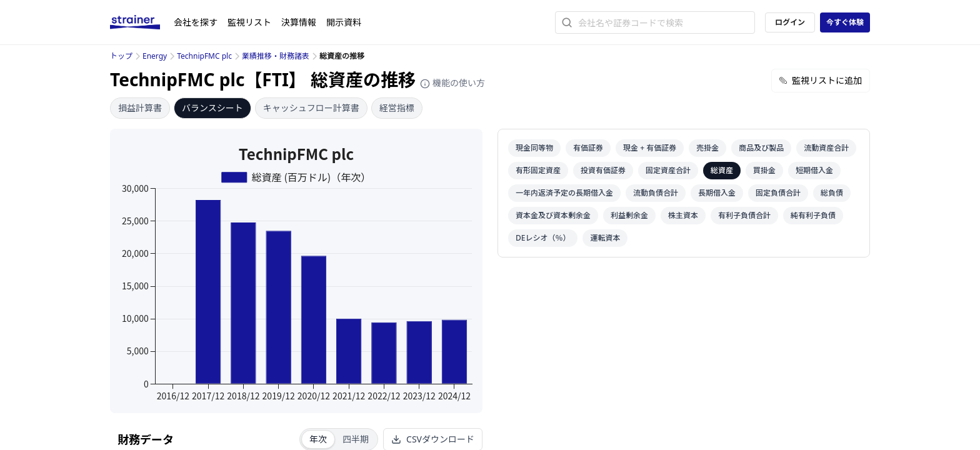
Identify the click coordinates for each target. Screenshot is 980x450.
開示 (344, 22)
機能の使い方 (452, 83)
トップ (121, 56)
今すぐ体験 (845, 22)
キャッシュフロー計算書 (311, 108)
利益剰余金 (629, 215)
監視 (249, 22)
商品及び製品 (761, 148)
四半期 (356, 439)
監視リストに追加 (821, 80)
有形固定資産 (538, 170)
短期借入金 (814, 170)
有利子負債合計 (744, 215)
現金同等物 (534, 148)
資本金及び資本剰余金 (553, 215)
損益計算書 (140, 108)
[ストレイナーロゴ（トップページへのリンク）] (142, 22)
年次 (318, 439)
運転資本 (605, 238)
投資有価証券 (603, 170)
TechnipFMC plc (204, 56)
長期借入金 (717, 193)
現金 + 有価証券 (650, 148)
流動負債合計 (656, 193)
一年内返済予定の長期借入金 (564, 193)
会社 (196, 22)
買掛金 (764, 170)
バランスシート (212, 108)
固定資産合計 (668, 170)
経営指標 (397, 108)
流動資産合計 (826, 148)
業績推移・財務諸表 (276, 56)
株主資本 (683, 215)
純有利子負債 (813, 215)
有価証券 (588, 148)
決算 (299, 22)
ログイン (790, 22)
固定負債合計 (778, 193)
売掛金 (707, 148)
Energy (155, 56)
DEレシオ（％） (543, 238)
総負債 (832, 193)
